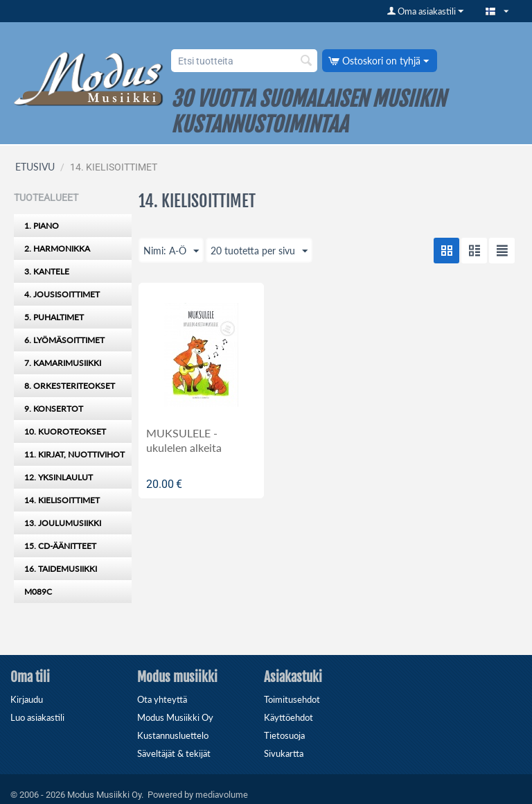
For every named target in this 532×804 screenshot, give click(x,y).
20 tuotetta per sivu (259, 252)
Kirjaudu (27, 699)
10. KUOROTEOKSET (65, 431)
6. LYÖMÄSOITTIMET (64, 340)
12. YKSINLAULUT (59, 477)
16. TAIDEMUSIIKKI (61, 569)
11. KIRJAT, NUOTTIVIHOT (74, 454)
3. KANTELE (47, 271)
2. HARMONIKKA (57, 248)
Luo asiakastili (37, 717)
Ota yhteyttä (162, 699)
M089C (38, 592)
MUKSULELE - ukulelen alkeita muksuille (184, 447)
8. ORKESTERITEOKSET (70, 386)
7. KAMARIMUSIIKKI (63, 363)
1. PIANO (42, 226)
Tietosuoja (284, 735)
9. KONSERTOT (54, 409)
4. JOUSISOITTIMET (62, 294)
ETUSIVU (35, 167)
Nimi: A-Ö (171, 252)
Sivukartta (284, 753)
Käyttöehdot (289, 717)
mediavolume (222, 794)
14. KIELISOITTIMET (62, 500)
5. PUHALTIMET (54, 317)
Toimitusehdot (292, 699)
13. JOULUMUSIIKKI (63, 523)
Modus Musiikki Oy (175, 717)
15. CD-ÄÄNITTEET (60, 546)
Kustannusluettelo (173, 735)
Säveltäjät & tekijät (174, 753)
